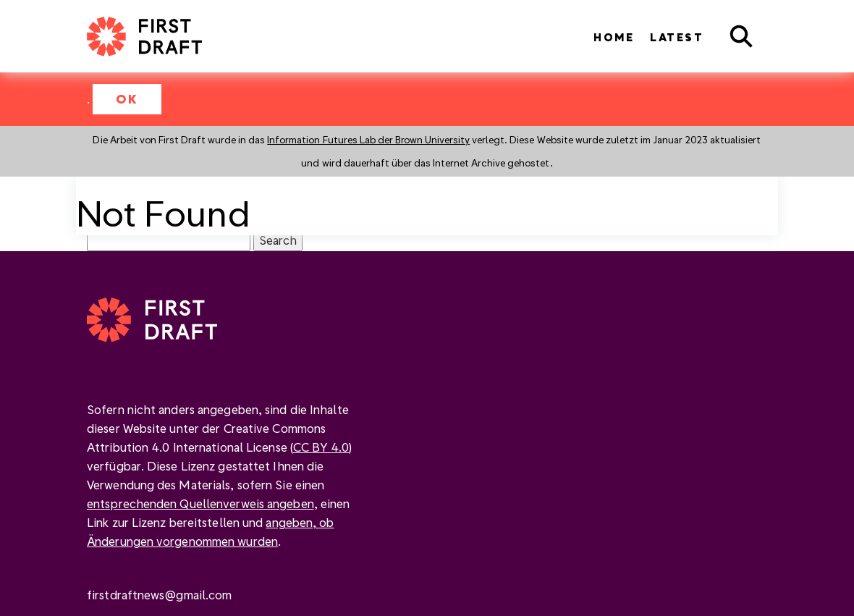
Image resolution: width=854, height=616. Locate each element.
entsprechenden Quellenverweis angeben (200, 503)
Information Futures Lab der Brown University (368, 139)
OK (127, 99)
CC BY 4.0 (321, 447)
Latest (677, 37)
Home (614, 37)
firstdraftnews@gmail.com (159, 595)
